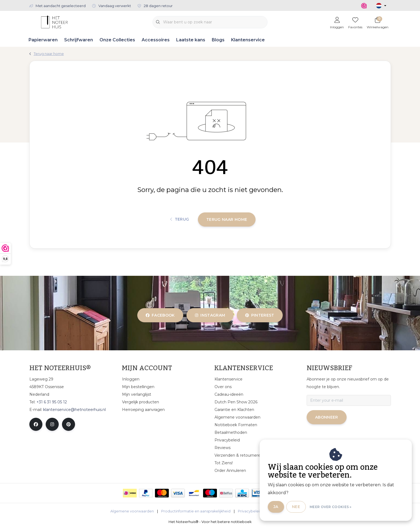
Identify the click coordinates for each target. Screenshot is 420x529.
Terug (180, 219)
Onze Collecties (117, 40)
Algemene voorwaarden (132, 511)
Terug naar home (227, 219)
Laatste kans (191, 40)
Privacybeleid (250, 511)
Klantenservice (248, 40)
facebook (160, 315)
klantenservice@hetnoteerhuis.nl (74, 410)
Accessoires (156, 40)
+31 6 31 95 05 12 (52, 402)
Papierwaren (43, 40)
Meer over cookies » (331, 507)
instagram (210, 315)
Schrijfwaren (79, 40)
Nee (296, 507)
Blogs (218, 40)
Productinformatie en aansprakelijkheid (196, 511)
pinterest (260, 315)
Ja (276, 507)
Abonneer (327, 417)
